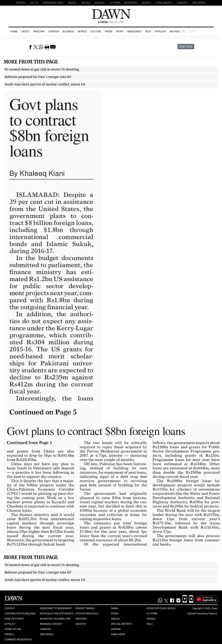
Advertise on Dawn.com (55, 619)
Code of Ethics (14, 619)
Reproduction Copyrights (57, 614)
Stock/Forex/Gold (87, 614)
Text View (186, 47)
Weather (81, 619)
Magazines (134, 31)
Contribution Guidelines (20, 614)
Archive (175, 31)
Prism (109, 31)
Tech (148, 31)
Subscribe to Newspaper (56, 608)
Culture (96, 31)
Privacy (9, 634)
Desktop (81, 624)
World (82, 31)
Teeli (150, 624)
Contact (10, 608)
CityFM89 (115, 3)
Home (14, 31)
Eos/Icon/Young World (161, 608)
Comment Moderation (18, 640)
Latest (25, 31)
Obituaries (199, 3)
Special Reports (121, 624)
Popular (160, 31)
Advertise (131, 3)
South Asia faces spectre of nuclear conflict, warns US (45, 84)
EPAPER (21, 3)
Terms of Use (13, 629)
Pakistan (39, 31)
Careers (182, 3)
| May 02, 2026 (111, 22)
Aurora (100, 3)
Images (72, 3)
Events (146, 3)
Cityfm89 (152, 614)
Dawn (114, 608)
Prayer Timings (85, 608)
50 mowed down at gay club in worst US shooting (42, 69)
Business (68, 31)
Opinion (54, 31)
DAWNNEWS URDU (53, 3)
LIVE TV (34, 3)
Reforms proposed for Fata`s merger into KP (38, 77)
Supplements (164, 3)
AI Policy (10, 624)
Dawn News (118, 634)
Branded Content (51, 624)
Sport (120, 31)
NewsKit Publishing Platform (203, 613)
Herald (86, 3)
